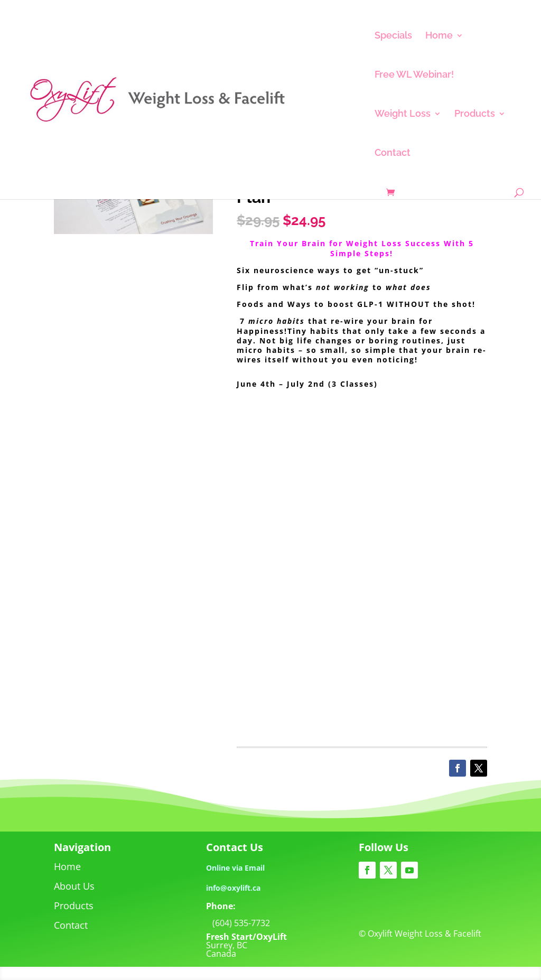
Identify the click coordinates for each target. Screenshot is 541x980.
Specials (393, 36)
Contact (393, 153)
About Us (74, 886)
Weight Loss (403, 114)
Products (475, 114)
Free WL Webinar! (414, 75)
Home (439, 36)
